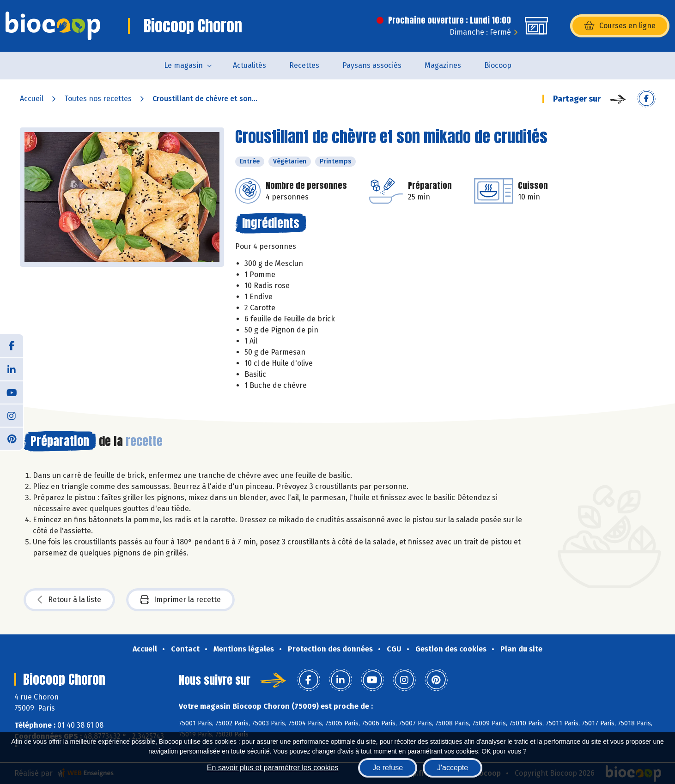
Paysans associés (372, 65)
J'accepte (453, 768)
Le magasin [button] (183, 65)
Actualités (249, 65)
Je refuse (388, 768)
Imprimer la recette (180, 600)
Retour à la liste (69, 600)
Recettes (304, 65)
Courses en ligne (620, 26)
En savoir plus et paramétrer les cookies (273, 768)
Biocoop (498, 65)
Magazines (443, 65)
